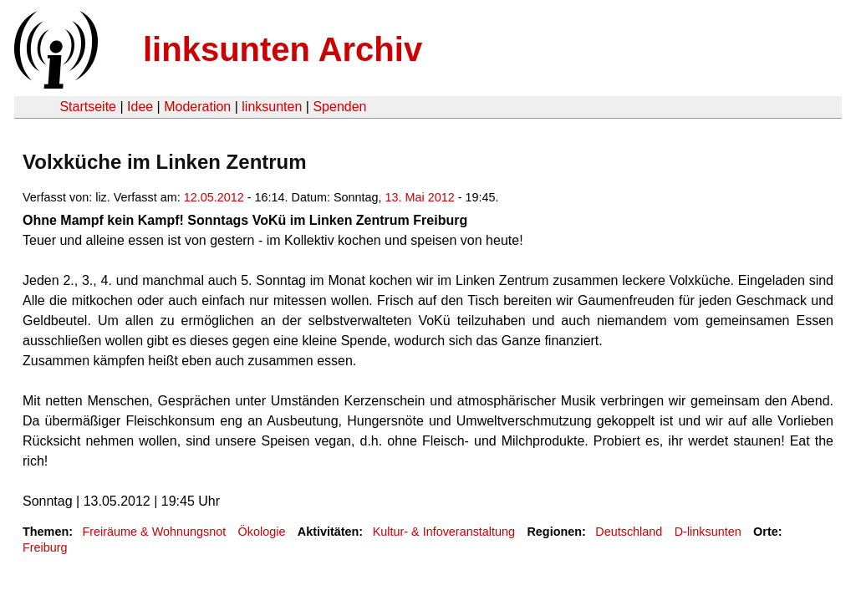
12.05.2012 (214, 197)
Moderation (197, 107)
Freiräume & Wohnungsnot (154, 532)
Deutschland (629, 532)
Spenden (339, 107)
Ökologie (262, 532)
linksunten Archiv (283, 49)
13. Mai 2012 (420, 197)
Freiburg (45, 547)
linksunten (272, 107)
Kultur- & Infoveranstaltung (444, 532)
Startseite (88, 107)
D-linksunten (708, 532)
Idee (140, 107)
